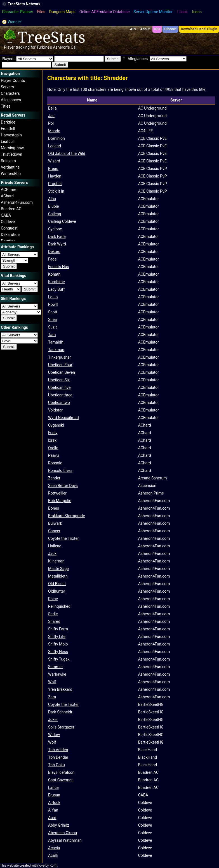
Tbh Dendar (58, 757)
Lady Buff (56, 289)
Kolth (53, 865)
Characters (10, 93)
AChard (7, 196)
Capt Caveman (61, 780)
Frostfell (8, 129)
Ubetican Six (59, 380)
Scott (53, 312)
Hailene (55, 546)
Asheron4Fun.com (17, 202)
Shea (52, 320)
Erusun (54, 795)
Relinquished (59, 606)
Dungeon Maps (62, 12)
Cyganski (56, 425)
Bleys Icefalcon (61, 772)
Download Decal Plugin (199, 29)
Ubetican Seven (62, 372)
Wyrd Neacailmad (63, 418)
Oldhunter (57, 591)
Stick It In (56, 191)
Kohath (54, 274)
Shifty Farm (58, 629)
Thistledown (11, 154)
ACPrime (9, 190)
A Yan (53, 810)
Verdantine (10, 167)
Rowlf (53, 304)
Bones (54, 508)
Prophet (55, 184)
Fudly (53, 433)
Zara (52, 697)
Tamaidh (56, 342)
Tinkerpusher (59, 357)
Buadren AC (11, 209)
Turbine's (44, 47)
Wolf (52, 682)
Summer (56, 667)
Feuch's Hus (59, 267)
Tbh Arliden (58, 750)
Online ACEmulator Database (105, 12)
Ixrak (52, 440)
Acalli (53, 855)
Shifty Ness (58, 652)
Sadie (53, 614)
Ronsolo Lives (60, 470)
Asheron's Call (65, 47)
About (145, 29)
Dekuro (54, 252)
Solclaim (8, 161)
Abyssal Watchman (65, 840)
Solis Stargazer (61, 727)
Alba (52, 199)
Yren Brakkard (60, 689)
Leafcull (8, 141)
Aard (52, 818)
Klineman (56, 561)
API (133, 29)
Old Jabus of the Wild (67, 153)
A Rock (54, 803)
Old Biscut (57, 584)
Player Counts (13, 81)
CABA (6, 215)
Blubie (54, 206)
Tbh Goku (56, 765)
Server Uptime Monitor (153, 12)
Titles (6, 106)
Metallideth (58, 576)
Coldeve (8, 222)
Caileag (55, 214)
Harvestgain (11, 135)
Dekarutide (10, 235)
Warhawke (57, 674)
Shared (54, 621)
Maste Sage (58, 569)
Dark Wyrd (57, 244)
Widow (54, 735)
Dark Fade (57, 236)
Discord (170, 29)
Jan (51, 116)
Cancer (54, 531)
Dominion (56, 138)
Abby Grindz (59, 825)
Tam (52, 335)
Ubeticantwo (59, 403)
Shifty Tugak (59, 659)
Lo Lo (53, 297)
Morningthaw (12, 148)
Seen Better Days (63, 486)
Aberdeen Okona (63, 833)
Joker (53, 720)
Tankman (56, 350)
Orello (53, 448)
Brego (53, 169)
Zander (54, 478)
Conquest (9, 228)
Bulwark (55, 523)
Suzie (53, 327)
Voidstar (55, 410)
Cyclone (55, 229)
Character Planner (18, 12)
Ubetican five (59, 387)
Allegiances (11, 100)
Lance (53, 787)
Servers (7, 87)
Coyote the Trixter (63, 538)
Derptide (8, 241)
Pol (51, 123)
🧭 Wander (11, 22)
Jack (52, 554)
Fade (52, 259)
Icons (197, 12)
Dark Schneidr (60, 712)
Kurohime (56, 282)
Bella (52, 108)
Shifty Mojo (58, 644)
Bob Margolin (60, 501)
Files (41, 12)
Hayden (55, 176)
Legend (55, 146)
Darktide (8, 122)
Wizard (54, 161)
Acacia (54, 848)
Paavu (53, 455)
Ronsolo (55, 463)
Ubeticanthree (60, 395)
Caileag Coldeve (62, 221)
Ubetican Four (60, 365)
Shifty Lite (57, 637)
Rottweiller (57, 493)
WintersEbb (11, 174)
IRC (157, 29)
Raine (53, 599)
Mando (54, 131)
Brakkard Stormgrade (67, 516)
